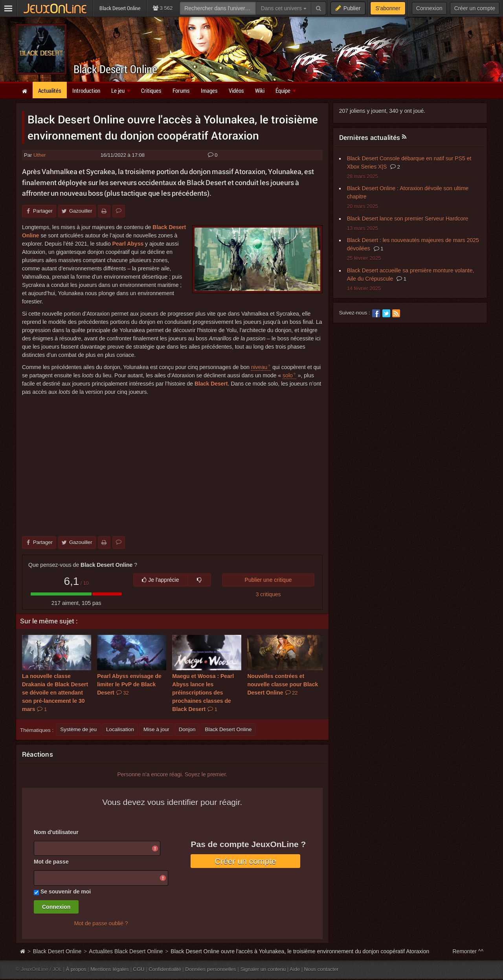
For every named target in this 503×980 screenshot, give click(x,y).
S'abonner (388, 8)
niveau (259, 367)
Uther (40, 155)
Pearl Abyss (128, 244)
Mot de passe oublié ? (101, 923)
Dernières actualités (370, 137)
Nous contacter (321, 969)
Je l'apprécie (160, 580)
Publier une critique (268, 580)
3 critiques (268, 594)
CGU (139, 969)
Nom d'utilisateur (56, 832)
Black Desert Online (115, 69)
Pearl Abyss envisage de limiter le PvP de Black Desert (129, 684)
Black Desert (211, 384)
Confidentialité (165, 969)
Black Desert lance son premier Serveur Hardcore (408, 219)
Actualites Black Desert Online (126, 951)
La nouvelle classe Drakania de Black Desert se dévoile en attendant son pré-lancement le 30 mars (55, 693)
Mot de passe (51, 862)
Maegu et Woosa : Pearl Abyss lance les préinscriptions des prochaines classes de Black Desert (203, 693)
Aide (295, 969)
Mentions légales (110, 969)
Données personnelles (211, 969)
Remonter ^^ (468, 951)
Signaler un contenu (263, 969)
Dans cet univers (284, 8)
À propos (76, 969)
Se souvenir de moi (66, 892)
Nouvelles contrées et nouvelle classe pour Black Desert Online (283, 684)
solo (288, 375)
